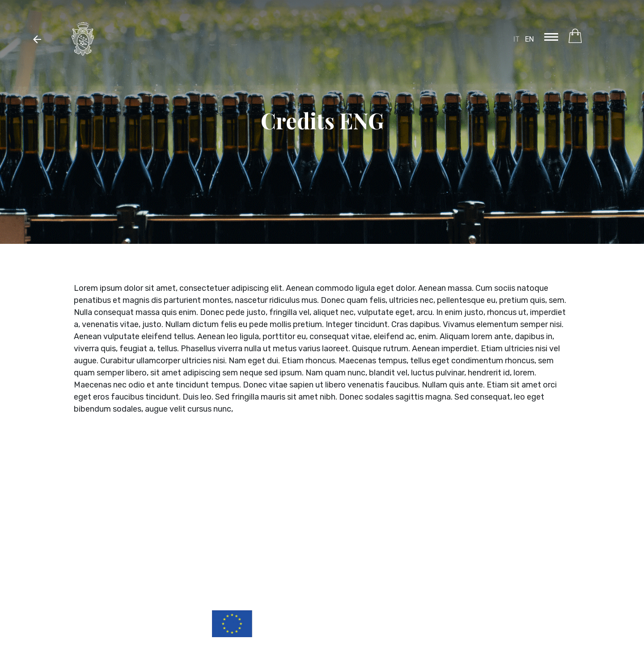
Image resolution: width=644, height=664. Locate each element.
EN (530, 39)
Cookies (561, 561)
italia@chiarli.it (546, 524)
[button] (37, 39)
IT (517, 39)
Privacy (562, 554)
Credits (562, 567)
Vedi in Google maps (539, 531)
